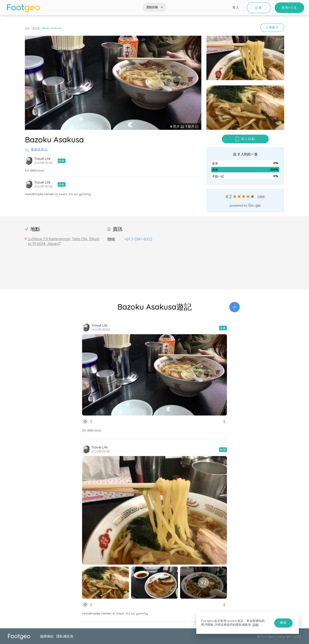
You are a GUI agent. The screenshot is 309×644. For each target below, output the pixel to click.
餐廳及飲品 (39, 149)
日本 (27, 28)
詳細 (256, 625)
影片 (191, 126)
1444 (261, 196)
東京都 (36, 28)
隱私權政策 (65, 636)
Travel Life (42, 159)
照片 (176, 126)
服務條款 (47, 636)
